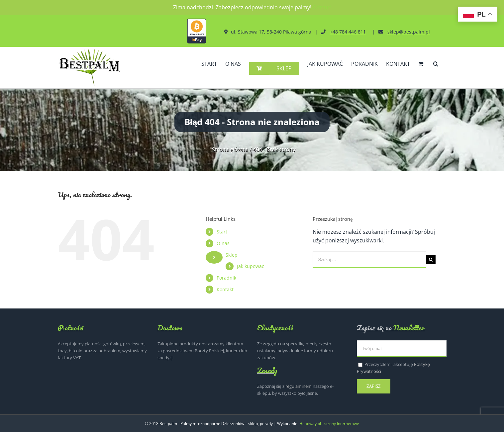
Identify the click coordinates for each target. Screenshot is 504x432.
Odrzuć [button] (322, 7)
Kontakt (225, 289)
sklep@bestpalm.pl (409, 32)
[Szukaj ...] (369, 259)
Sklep (232, 255)
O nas (223, 243)
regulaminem (299, 386)
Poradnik (226, 277)
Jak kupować (251, 266)
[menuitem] (209, 69)
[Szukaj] (436, 69)
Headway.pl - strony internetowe (329, 423)
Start (222, 231)
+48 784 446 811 (348, 32)
